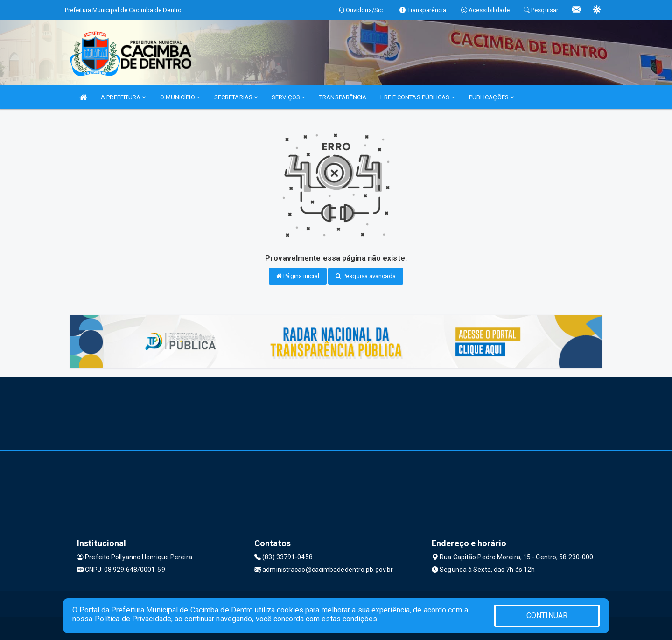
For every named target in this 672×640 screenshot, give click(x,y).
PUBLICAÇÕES (491, 97)
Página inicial (298, 276)
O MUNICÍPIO (180, 97)
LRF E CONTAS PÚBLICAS (417, 97)
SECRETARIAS (236, 97)
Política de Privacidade (133, 619)
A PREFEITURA (123, 97)
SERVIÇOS (288, 97)
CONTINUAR (547, 616)
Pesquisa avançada (366, 276)
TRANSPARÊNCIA (343, 97)
